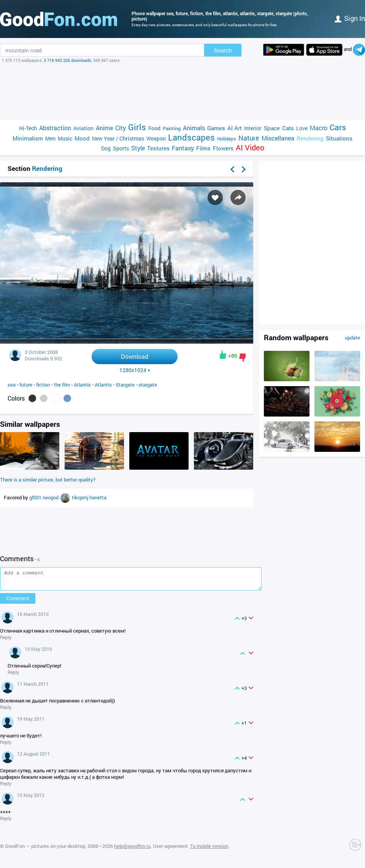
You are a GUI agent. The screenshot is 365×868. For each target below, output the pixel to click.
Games (216, 128)
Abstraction (55, 128)
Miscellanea (278, 138)
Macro (319, 128)
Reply (6, 641)
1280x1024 (135, 370)
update (352, 338)
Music (65, 138)
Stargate (125, 385)
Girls (137, 127)
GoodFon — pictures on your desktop (45, 849)
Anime (104, 128)
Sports (121, 148)
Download (135, 356)
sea (12, 385)
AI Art (235, 128)
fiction (43, 385)
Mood (82, 138)
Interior (253, 128)
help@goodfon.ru (132, 849)
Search (223, 50)
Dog (106, 148)
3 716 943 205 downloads (67, 60)
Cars (338, 127)
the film (62, 385)
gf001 (36, 497)
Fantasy (183, 148)
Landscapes (191, 137)
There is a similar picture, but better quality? (48, 480)
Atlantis (82, 385)
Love (302, 128)
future (26, 385)
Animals (194, 128)
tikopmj (81, 497)
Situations (339, 138)
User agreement (170, 849)
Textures (158, 148)
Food (154, 128)
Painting (172, 128)
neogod (51, 497)
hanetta (98, 497)
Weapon (156, 138)
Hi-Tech (28, 128)
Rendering (310, 138)
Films (203, 148)
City (121, 128)
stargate (148, 385)
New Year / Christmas (118, 138)
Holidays (227, 139)
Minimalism (28, 138)
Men (50, 138)
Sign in (350, 18)
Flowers (223, 148)
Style (138, 148)
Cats (288, 128)
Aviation (83, 128)
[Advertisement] (182, 92)
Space (272, 128)
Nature (249, 138)
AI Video (250, 148)
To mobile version (209, 849)
